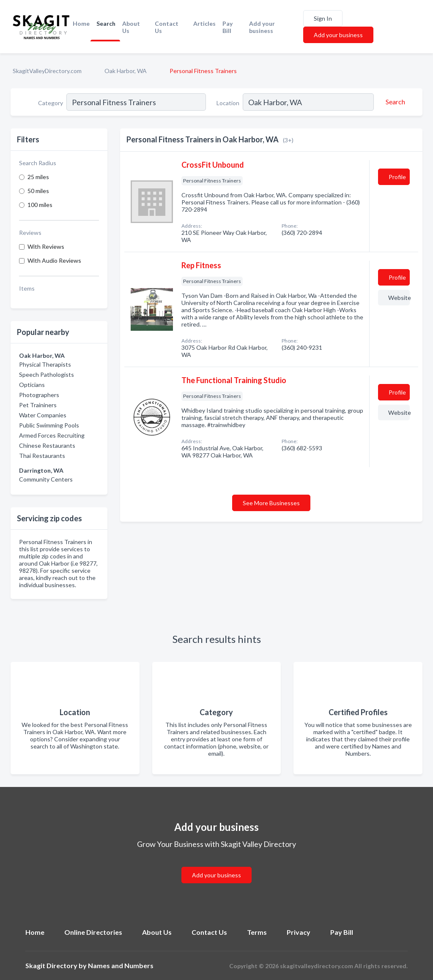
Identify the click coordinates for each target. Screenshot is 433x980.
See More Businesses (271, 503)
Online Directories (93, 932)
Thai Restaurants (42, 456)
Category (51, 103)
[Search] (394, 102)
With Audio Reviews (54, 260)
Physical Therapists (45, 364)
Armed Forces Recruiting (52, 435)
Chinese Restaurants (47, 445)
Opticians (32, 385)
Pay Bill (227, 27)
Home (81, 23)
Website (399, 298)
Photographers (39, 395)
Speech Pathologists (47, 374)
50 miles (38, 191)
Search (106, 23)
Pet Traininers (38, 405)
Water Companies (43, 415)
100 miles (40, 205)
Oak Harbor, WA (126, 71)
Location (228, 103)
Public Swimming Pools (49, 425)
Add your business (262, 27)
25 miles (38, 177)
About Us (131, 27)
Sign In (323, 18)
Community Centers (46, 479)
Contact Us (167, 27)
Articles (204, 23)
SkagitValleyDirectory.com (47, 71)
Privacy (299, 932)
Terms (257, 932)
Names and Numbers (121, 965)
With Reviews (46, 246)
